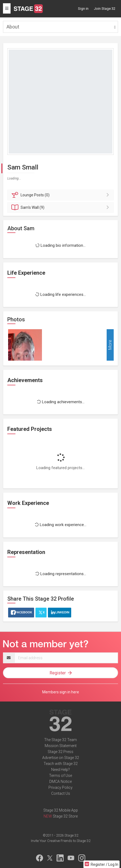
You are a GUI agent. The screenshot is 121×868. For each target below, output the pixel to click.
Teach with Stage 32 (61, 764)
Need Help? (60, 770)
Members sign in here (61, 692)
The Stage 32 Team (60, 740)
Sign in (83, 9)
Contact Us (61, 793)
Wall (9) (61, 207)
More (110, 345)
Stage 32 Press (60, 752)
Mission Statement (61, 746)
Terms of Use (60, 776)
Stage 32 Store (65, 816)
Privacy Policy (60, 787)
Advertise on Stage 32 (61, 758)
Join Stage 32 (105, 9)
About (13, 27)
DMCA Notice (60, 781)
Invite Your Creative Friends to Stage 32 (61, 841)
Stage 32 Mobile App (61, 810)
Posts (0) (61, 195)
